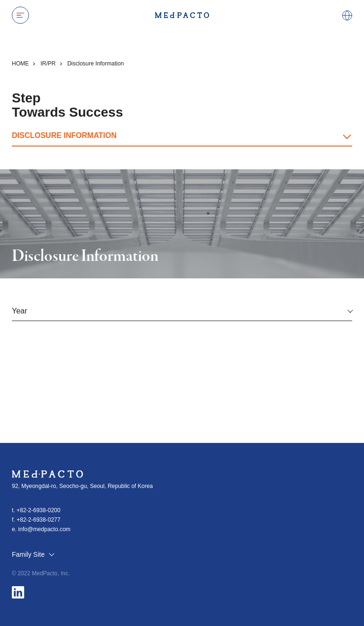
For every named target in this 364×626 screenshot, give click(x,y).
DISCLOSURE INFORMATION (64, 135)
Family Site (33, 555)
